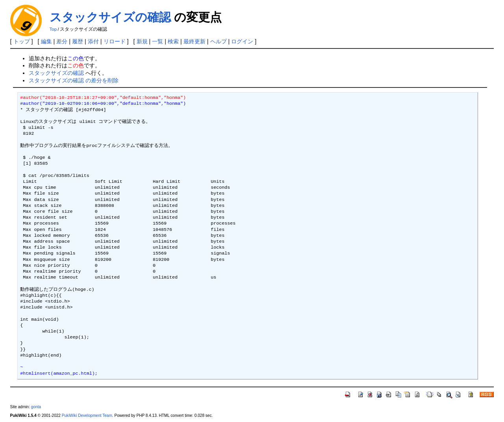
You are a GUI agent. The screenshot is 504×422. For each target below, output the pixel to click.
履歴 (78, 41)
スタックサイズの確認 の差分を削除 (74, 80)
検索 (173, 41)
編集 (46, 41)
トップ (22, 41)
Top (53, 29)
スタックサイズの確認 (110, 17)
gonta (36, 407)
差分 (62, 41)
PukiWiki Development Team (87, 415)
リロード (115, 41)
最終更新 (195, 41)
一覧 (157, 41)
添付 (93, 41)
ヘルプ (219, 41)
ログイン (242, 41)
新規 (142, 41)
